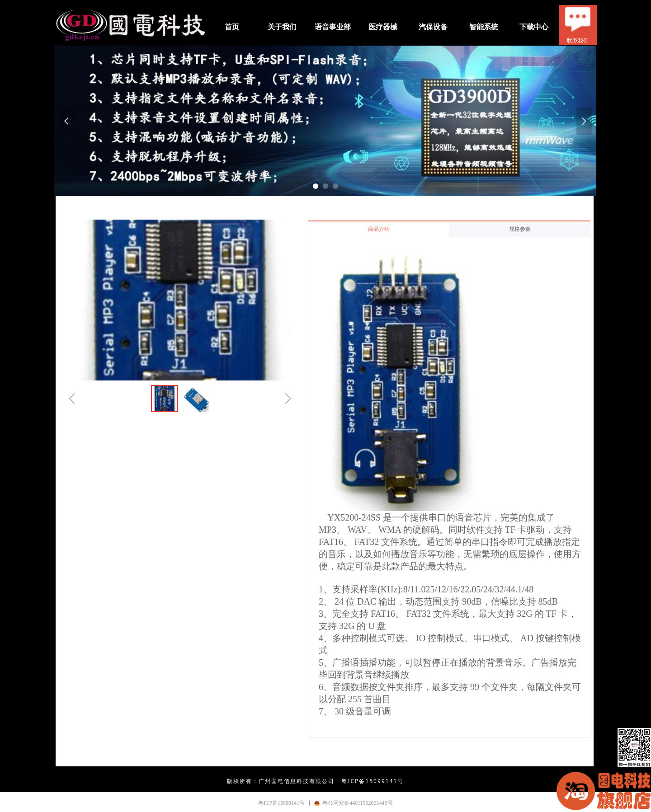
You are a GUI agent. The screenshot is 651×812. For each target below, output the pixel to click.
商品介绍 (379, 229)
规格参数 (520, 229)
